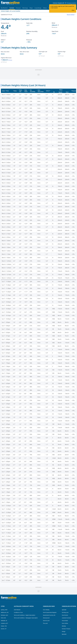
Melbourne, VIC (5, 612)
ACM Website (17, 610)
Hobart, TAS (4, 626)
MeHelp (64, 626)
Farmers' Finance (66, 629)
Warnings (25, 8)
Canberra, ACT (4, 623)
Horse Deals (65, 621)
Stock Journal (46, 618)
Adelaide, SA (4, 621)
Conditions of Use (18, 612)
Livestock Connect (66, 618)
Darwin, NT (4, 629)
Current (12, 8)
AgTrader (64, 610)
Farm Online (65, 623)
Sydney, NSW (4, 610)
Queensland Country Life (49, 615)
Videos (45, 8)
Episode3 (64, 634)
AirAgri (64, 631)
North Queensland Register (50, 612)
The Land (45, 623)
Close (73, 10)
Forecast (18, 8)
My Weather (4, 8)
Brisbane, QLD (4, 615)
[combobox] (71, 15)
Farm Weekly (46, 610)
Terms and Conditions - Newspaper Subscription (26, 618)
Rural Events (65, 615)
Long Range (38, 8)
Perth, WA (3, 618)
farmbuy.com (65, 612)
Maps (31, 8)
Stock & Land (46, 621)
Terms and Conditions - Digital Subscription (25, 615)
